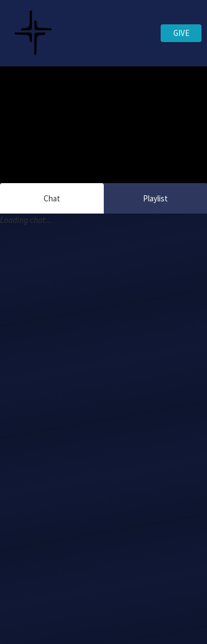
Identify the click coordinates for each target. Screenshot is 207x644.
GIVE (181, 33)
